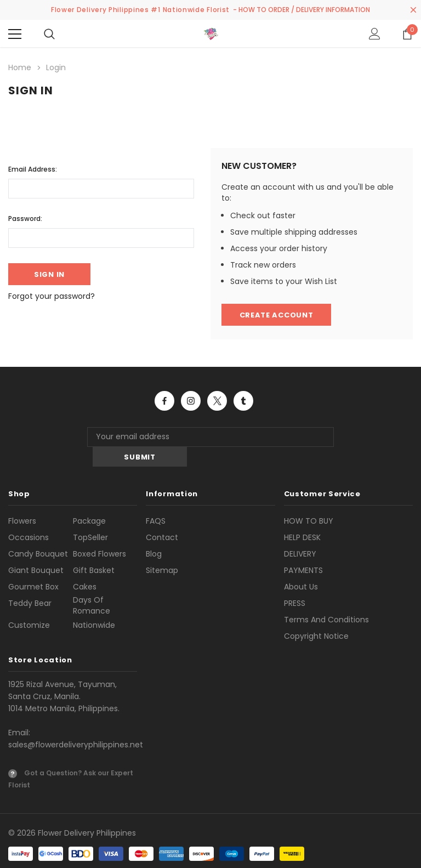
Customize (29, 605)
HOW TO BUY (309, 501)
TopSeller (90, 518)
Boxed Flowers (99, 534)
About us (301, 567)
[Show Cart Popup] (407, 34)
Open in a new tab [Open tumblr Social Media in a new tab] (243, 401)
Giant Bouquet (36, 551)
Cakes (85, 567)
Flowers (22, 501)
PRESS (295, 583)
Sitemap (162, 551)
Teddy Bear (30, 583)
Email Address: (33, 169)
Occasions (29, 518)
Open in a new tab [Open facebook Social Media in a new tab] (164, 401)
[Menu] (15, 34)
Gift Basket (94, 551)
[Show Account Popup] (375, 34)
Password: (25, 219)
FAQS (156, 501)
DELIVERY (300, 534)
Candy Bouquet (38, 534)
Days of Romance (92, 586)
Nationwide (94, 605)
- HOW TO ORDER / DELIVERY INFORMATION (301, 10)
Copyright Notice (316, 616)
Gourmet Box (33, 567)
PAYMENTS (303, 551)
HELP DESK (302, 518)
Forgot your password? (52, 296)
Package (89, 501)
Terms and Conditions (326, 600)
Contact (162, 518)
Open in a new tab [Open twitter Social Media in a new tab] (217, 401)
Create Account (277, 315)
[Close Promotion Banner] (413, 10)
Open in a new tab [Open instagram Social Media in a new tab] (191, 401)
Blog (154, 534)
